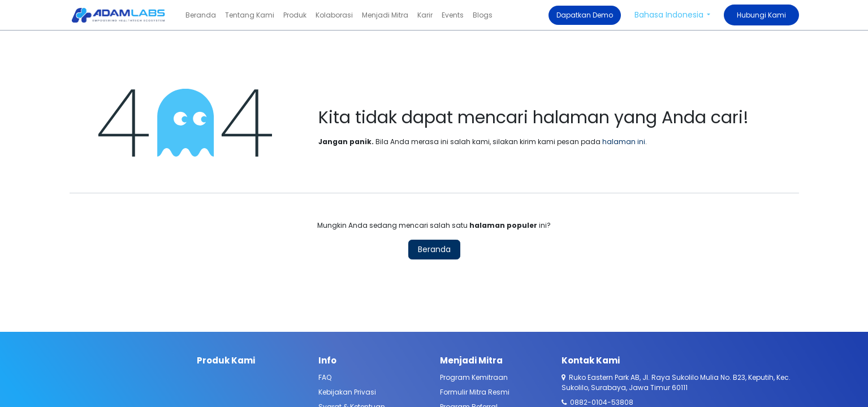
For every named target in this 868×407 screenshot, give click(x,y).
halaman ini (624, 142)
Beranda (434, 249)
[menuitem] (201, 15)
